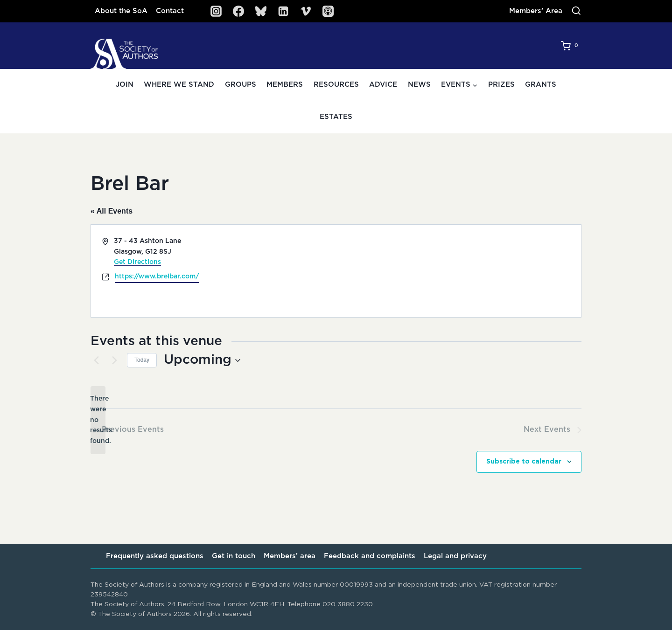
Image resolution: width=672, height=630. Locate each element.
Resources (336, 85)
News (419, 85)
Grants (541, 85)
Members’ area (290, 556)
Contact (170, 11)
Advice (383, 85)
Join (125, 85)
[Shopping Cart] (571, 46)
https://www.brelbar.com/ (157, 277)
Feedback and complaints (370, 556)
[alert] (98, 420)
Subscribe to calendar (524, 462)
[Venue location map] (458, 271)
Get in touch (234, 556)
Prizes (501, 85)
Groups (241, 85)
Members (285, 85)
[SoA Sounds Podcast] (328, 11)
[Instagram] (216, 11)
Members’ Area (536, 11)
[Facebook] (238, 11)
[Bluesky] (261, 11)
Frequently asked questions (155, 556)
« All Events (112, 211)
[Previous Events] (96, 360)
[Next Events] (114, 360)
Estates (336, 117)
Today (142, 360)
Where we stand (179, 85)
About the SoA (121, 11)
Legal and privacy (455, 556)
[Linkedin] (283, 11)
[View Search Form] (576, 11)
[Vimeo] (306, 11)
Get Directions (137, 262)
